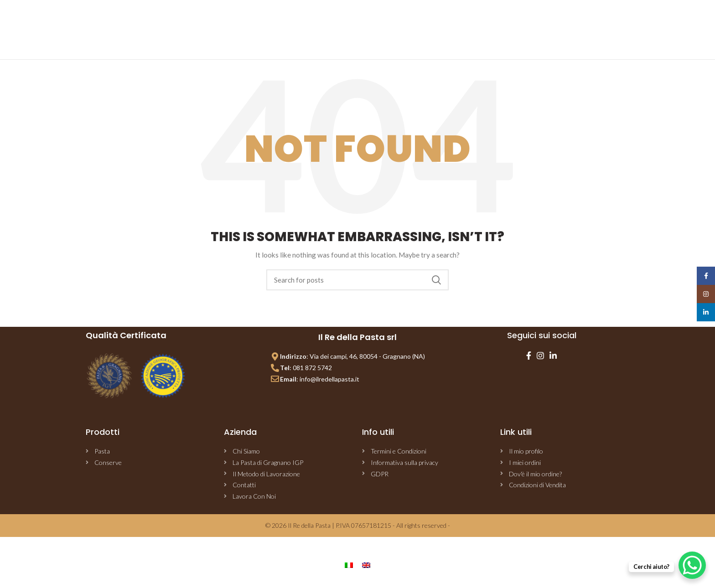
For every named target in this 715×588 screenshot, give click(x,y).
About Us (315, 23)
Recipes (424, 23)
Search (436, 280)
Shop (347, 23)
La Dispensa (384, 23)
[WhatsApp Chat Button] (692, 565)
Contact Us (464, 23)
